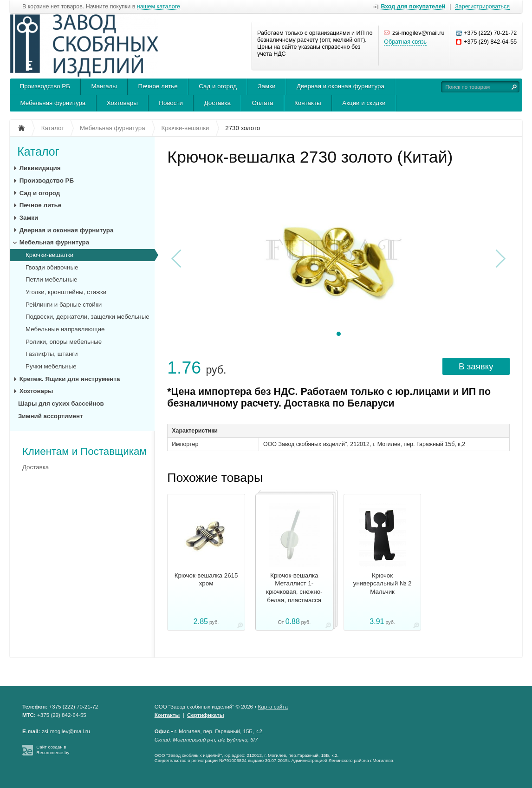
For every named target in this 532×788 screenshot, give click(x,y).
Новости (171, 103)
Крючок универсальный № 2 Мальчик (383, 584)
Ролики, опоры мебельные (64, 342)
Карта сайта (273, 707)
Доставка (217, 103)
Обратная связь (405, 42)
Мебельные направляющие (65, 329)
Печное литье (158, 86)
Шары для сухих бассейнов (61, 404)
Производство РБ (45, 86)
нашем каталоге (159, 7)
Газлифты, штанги (52, 354)
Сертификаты (205, 715)
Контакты (308, 103)
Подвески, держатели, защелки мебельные (88, 317)
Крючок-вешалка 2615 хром (206, 580)
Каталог (38, 151)
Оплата (263, 103)
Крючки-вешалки (49, 255)
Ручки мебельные (51, 366)
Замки (267, 86)
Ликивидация (40, 168)
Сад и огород (218, 86)
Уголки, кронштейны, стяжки (66, 292)
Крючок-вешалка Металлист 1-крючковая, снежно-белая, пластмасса (294, 588)
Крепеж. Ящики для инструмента (70, 379)
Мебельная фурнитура (53, 103)
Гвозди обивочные (52, 267)
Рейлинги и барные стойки (64, 305)
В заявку (476, 366)
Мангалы (104, 86)
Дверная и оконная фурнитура (341, 86)
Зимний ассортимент (51, 416)
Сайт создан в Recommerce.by (53, 750)
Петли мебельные (51, 279)
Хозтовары (122, 103)
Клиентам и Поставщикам (84, 451)
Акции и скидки (364, 103)
